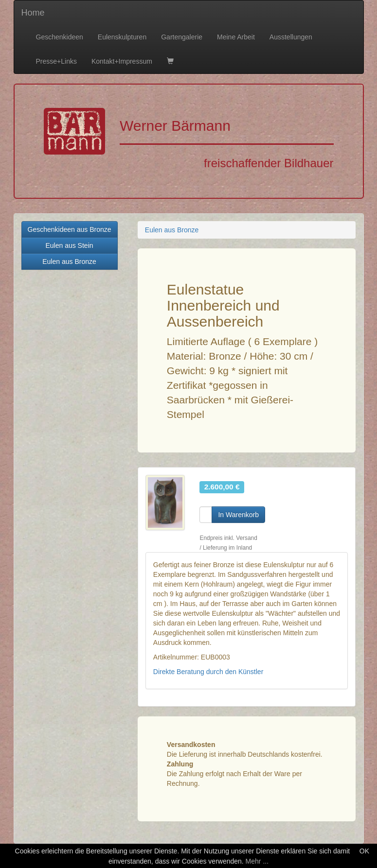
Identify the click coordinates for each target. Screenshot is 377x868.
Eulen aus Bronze (69, 261)
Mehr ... (257, 861)
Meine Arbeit (236, 37)
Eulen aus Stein (69, 245)
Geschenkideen (60, 37)
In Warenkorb (238, 515)
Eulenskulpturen (122, 37)
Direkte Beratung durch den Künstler (208, 672)
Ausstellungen (291, 37)
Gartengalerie (182, 37)
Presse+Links (56, 61)
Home (33, 13)
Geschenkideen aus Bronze (70, 229)
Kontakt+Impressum (122, 61)
